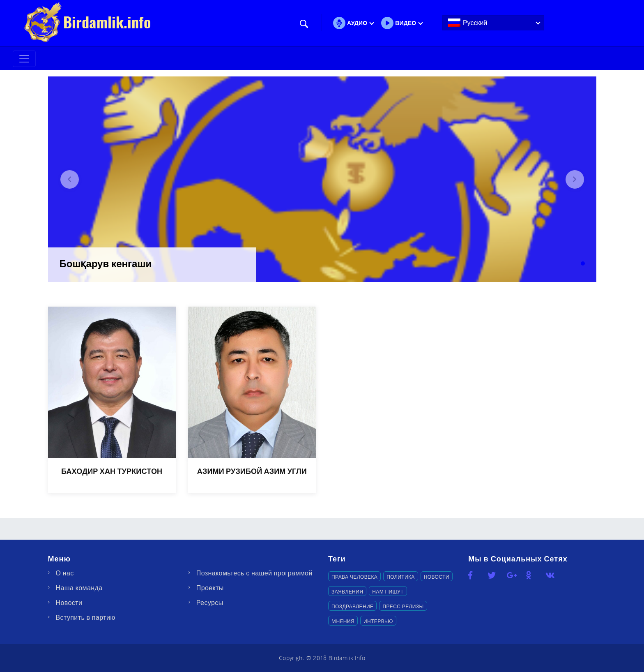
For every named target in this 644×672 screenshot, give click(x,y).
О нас (65, 573)
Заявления (347, 591)
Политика (400, 577)
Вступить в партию (86, 617)
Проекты (210, 588)
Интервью (378, 621)
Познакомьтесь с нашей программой (254, 573)
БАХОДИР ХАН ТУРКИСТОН (112, 471)
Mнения (343, 621)
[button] (70, 179)
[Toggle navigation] (24, 59)
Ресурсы (210, 603)
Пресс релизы (403, 606)
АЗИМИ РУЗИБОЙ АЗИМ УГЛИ (252, 471)
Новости (69, 603)
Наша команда (79, 588)
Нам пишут (388, 591)
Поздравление (352, 606)
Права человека (354, 577)
